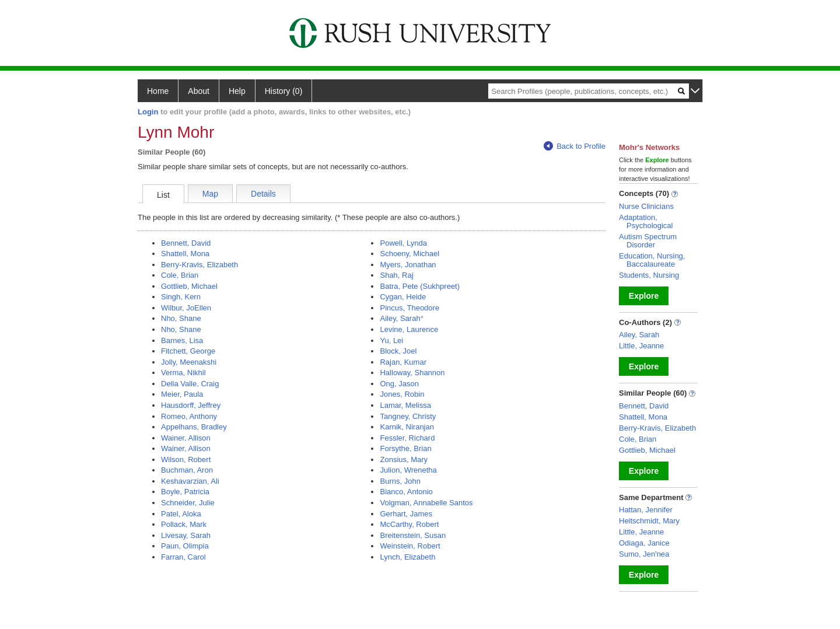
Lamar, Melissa (405, 405)
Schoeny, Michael (409, 254)
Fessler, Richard (407, 438)
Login (148, 112)
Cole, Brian (180, 275)
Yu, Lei (391, 340)
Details (263, 194)
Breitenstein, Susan (413, 535)
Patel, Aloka (181, 514)
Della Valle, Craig (190, 384)
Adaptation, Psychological (646, 221)
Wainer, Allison (186, 438)
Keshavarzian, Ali (190, 481)
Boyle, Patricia (185, 492)
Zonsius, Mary (404, 459)
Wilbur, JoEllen (186, 308)
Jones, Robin (402, 394)
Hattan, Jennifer (646, 510)
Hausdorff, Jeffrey (191, 405)
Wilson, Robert (186, 459)
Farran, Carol (183, 557)
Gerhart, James (406, 514)
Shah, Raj (396, 275)
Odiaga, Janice (644, 543)
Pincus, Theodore (409, 308)
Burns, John (400, 481)
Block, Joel (398, 351)
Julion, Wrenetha (408, 470)
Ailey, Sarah (400, 318)
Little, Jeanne (641, 346)
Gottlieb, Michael (189, 286)
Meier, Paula (182, 394)
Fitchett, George (188, 351)
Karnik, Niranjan (407, 427)
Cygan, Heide (403, 297)
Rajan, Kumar (403, 362)
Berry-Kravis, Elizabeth (199, 265)
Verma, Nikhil (183, 373)
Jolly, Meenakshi (189, 362)
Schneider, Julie (188, 503)
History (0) (284, 91)
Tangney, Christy (408, 416)
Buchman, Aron (187, 470)
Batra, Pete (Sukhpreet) (420, 286)
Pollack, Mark (184, 524)
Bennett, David (186, 243)
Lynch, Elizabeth (407, 557)
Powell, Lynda (403, 243)
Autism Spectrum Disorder (648, 241)
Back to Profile (575, 146)
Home (158, 91)
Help (237, 91)
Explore (644, 296)
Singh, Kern (181, 297)
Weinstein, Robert (410, 546)
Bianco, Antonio (406, 492)
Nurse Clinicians (646, 206)
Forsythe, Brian (405, 448)
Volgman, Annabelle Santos (426, 503)
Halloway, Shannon (412, 373)
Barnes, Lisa (182, 340)
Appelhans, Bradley (194, 427)
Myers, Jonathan (408, 265)
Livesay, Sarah (186, 535)
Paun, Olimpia (185, 546)
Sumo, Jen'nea (644, 554)
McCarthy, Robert (409, 524)
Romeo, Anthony (189, 416)
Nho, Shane (181, 318)
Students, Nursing (649, 275)
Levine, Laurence (409, 329)
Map (210, 194)
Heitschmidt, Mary (649, 521)
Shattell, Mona (185, 254)
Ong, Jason (399, 384)
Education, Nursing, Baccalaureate (652, 260)
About (199, 91)
